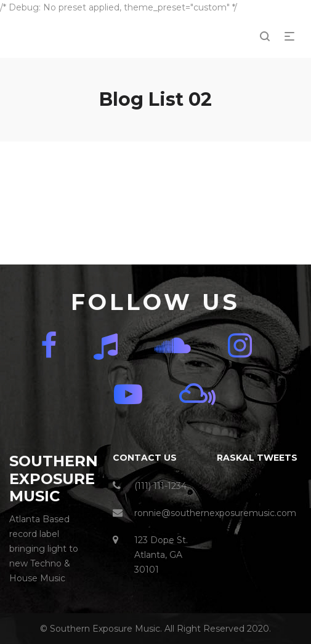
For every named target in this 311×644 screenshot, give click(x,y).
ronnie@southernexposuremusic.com (215, 513)
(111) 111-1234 (160, 486)
